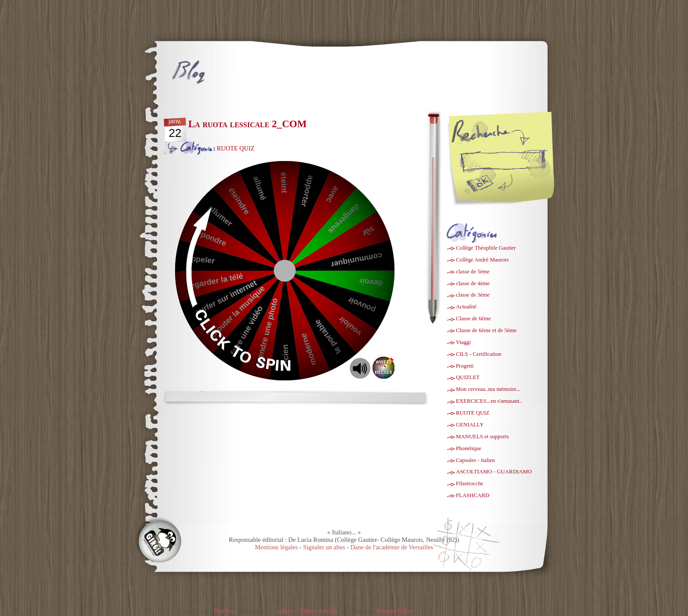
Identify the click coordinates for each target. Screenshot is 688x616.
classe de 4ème (473, 283)
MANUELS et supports (482, 437)
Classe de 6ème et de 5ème (486, 330)
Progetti (465, 366)
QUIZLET (468, 377)
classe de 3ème (473, 295)
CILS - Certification (478, 354)
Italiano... (235, 66)
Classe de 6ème (473, 319)
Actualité (466, 307)
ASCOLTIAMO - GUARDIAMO (494, 472)
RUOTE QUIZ (236, 148)
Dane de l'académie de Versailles (392, 547)
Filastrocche (470, 483)
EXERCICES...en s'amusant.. (489, 401)
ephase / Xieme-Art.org (307, 611)
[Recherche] (517, 160)
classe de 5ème (473, 272)
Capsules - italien (475, 460)
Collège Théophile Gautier (486, 248)
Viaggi (463, 342)
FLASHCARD (473, 495)
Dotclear (224, 611)
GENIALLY (470, 425)
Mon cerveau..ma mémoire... (488, 389)
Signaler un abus (324, 547)
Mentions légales (276, 547)
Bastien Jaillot (394, 611)
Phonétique (469, 448)
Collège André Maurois (482, 260)
